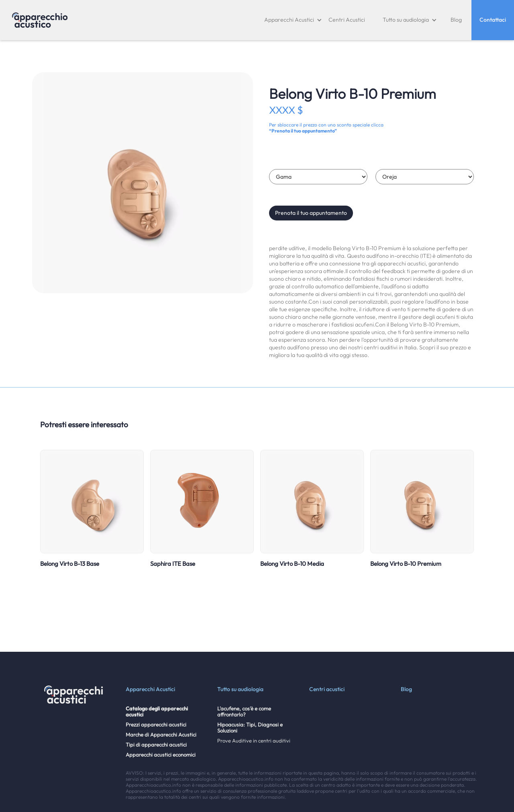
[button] (293, 20)
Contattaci (493, 20)
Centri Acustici (347, 20)
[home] (40, 20)
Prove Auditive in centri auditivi (254, 741)
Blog (456, 20)
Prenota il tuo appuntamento (311, 213)
